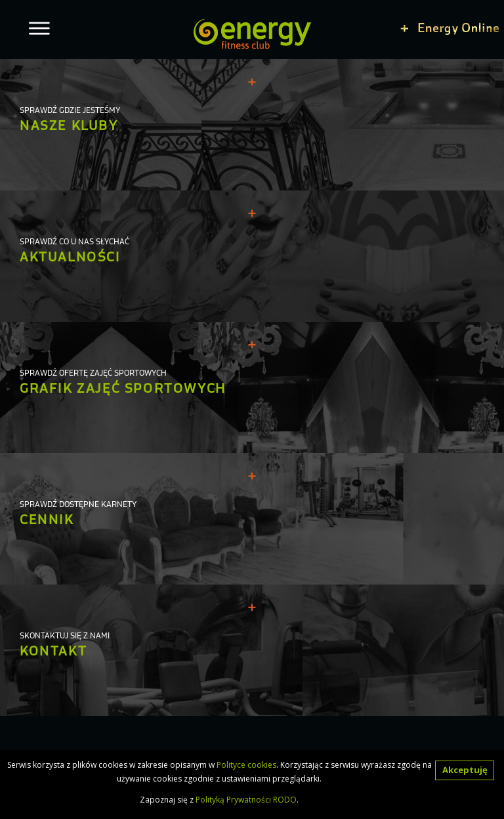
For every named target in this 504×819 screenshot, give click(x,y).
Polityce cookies (246, 765)
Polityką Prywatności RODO (246, 800)
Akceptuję (465, 770)
